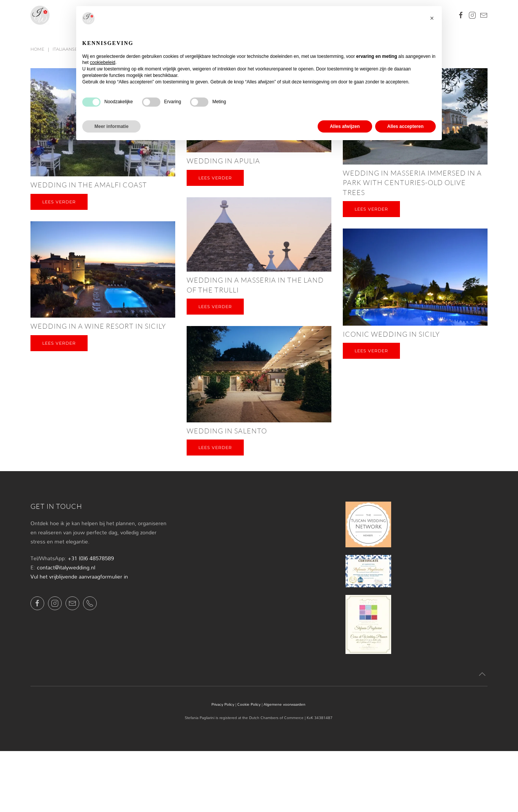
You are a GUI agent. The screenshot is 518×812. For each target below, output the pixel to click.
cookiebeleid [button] (103, 62)
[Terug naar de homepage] (40, 15)
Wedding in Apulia (223, 161)
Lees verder (59, 202)
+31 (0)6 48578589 (91, 558)
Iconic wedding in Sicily (391, 334)
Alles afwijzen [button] (345, 126)
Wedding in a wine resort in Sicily (98, 326)
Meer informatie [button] (111, 126)
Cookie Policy (249, 704)
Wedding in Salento (227, 431)
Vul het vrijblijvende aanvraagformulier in (79, 576)
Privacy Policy (223, 704)
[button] (482, 675)
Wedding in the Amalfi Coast (89, 185)
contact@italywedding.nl (66, 567)
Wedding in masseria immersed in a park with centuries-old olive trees (412, 182)
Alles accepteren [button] (405, 126)
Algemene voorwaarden (285, 704)
